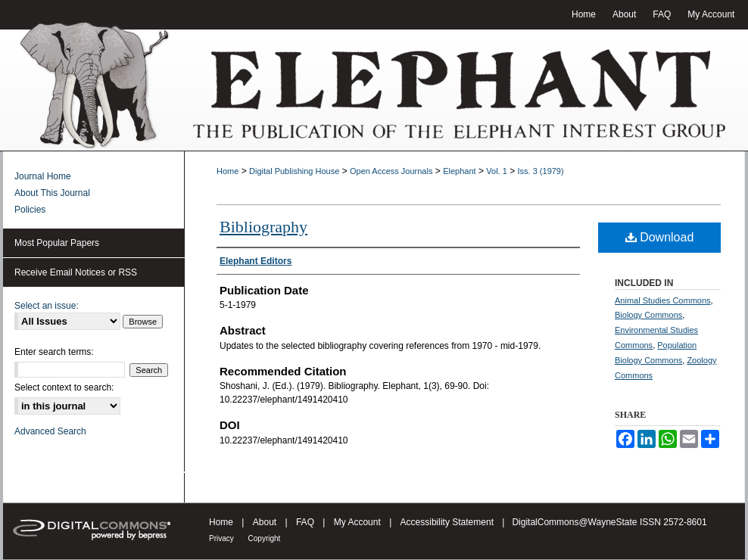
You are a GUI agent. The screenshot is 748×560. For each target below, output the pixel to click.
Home (228, 171)
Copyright (265, 538)
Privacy (223, 538)
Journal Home (43, 176)
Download (660, 237)
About (266, 522)
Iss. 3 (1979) (541, 171)
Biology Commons (648, 315)
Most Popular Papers (57, 243)
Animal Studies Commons (663, 300)
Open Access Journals (391, 171)
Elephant (459, 171)
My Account (358, 522)
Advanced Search (50, 431)
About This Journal (52, 193)
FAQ (306, 522)
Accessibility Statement (449, 522)
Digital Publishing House (294, 171)
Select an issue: (47, 306)
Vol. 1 (497, 171)
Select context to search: (64, 387)
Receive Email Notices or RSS (76, 272)
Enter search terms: (54, 352)
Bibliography (263, 227)
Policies (30, 210)
